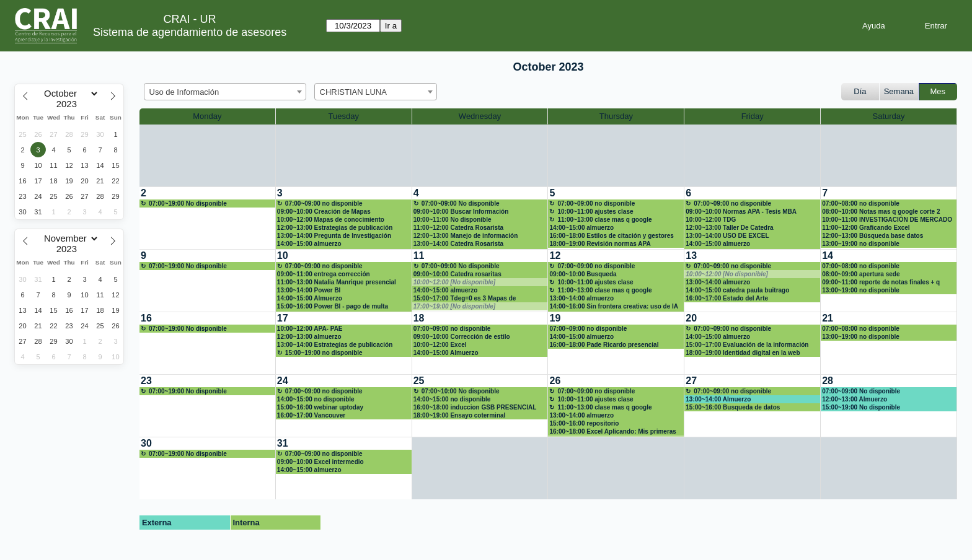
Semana (899, 91)
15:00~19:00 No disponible (861, 407)
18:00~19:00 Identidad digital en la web (743, 353)
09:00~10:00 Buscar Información (461, 212)
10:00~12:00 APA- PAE (310, 329)
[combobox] (225, 92)
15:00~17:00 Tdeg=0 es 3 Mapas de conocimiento (465, 299)
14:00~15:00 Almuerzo (310, 298)
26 (555, 381)
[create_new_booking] (207, 218)
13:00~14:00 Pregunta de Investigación (334, 236)
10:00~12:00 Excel (440, 345)
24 (283, 381)
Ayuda (874, 26)
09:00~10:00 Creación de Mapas (324, 212)
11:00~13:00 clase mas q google (604, 220)
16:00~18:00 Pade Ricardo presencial (604, 345)
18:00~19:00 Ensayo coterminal (460, 415)
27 (691, 381)
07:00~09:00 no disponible (324, 203)
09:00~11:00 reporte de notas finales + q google (881, 282)
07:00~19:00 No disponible (188, 203)
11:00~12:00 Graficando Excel (866, 228)
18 (419, 318)
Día (860, 91)
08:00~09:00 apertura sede (861, 274)
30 (146, 443)
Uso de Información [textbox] (184, 92)
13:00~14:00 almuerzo (581, 298)
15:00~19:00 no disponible (324, 353)
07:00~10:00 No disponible (461, 391)
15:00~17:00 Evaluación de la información (747, 345)
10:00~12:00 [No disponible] (455, 282)
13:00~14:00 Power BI (309, 290)
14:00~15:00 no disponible (316, 399)
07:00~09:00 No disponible (461, 203)
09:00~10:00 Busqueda (583, 274)
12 (555, 256)
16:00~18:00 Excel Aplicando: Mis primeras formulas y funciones (612, 432)
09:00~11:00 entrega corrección (324, 274)
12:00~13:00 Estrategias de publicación (335, 228)
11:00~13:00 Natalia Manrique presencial (337, 282)
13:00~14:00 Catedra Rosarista (458, 244)
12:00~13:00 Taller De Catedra (729, 228)
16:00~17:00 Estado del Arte (727, 298)
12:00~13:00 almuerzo (309, 337)
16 (146, 318)
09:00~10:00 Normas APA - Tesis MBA (741, 212)
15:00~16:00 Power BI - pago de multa (333, 306)
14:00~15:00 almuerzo (309, 244)
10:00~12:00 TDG (711, 220)
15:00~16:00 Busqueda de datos (733, 407)
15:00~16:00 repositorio (584, 423)
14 (828, 256)
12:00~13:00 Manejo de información (466, 236)
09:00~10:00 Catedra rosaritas (457, 274)
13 (691, 256)
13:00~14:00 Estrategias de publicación (335, 345)
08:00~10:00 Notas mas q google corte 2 (881, 212)
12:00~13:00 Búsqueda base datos (873, 236)
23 (146, 381)
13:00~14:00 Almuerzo (718, 399)
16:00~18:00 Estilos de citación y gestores (611, 236)
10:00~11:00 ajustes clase (595, 212)
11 (419, 256)
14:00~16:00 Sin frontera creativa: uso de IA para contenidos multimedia (613, 307)
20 (691, 318)
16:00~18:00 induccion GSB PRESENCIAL (475, 407)
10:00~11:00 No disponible (453, 220)
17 (283, 318)
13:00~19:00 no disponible (861, 244)
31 (283, 443)
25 (419, 381)
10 (283, 256)
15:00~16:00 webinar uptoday (320, 407)
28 (828, 381)
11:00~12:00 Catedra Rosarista (458, 228)
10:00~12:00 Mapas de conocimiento (331, 220)
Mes (938, 91)
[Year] (69, 104)
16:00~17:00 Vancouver (311, 415)
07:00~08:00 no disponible (861, 203)
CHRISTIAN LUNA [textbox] (353, 92)
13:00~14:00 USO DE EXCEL (727, 236)
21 (828, 318)
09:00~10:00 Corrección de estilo (462, 337)
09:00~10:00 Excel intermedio (320, 462)
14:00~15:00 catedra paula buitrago (737, 290)
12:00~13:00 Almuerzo (855, 399)
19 (555, 318)
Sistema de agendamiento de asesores (190, 32)
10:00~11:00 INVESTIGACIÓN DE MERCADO (887, 220)
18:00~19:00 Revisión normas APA (600, 244)
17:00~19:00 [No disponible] (455, 306)
